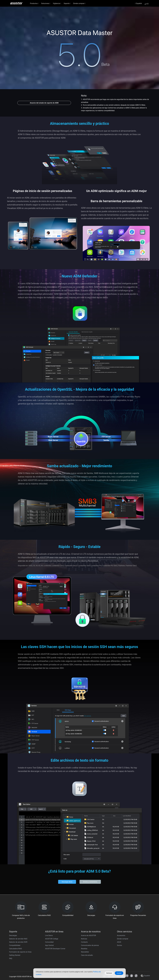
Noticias (84, 939)
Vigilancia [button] (57, 3)
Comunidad (49, 942)
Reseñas (84, 949)
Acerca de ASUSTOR (88, 935)
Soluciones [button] (46, 3)
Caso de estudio (87, 955)
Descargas (13, 935)
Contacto (84, 942)
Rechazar (109, 973)
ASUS (119, 942)
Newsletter (85, 952)
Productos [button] (34, 3)
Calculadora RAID (16, 949)
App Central (49, 945)
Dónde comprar (123, 939)
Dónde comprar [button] (79, 3)
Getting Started (15, 955)
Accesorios (121, 935)
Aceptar (119, 973)
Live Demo (49, 935)
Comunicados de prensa (90, 945)
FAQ (11, 958)
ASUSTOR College (52, 939)
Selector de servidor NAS (18, 939)
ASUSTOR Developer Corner (55, 949)
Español (138, 3)
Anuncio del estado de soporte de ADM (44, 103)
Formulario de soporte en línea (20, 952)
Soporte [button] (67, 3)
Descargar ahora (67, 882)
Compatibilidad (15, 945)
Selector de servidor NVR (18, 942)
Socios (119, 945)
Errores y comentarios (90, 882)
